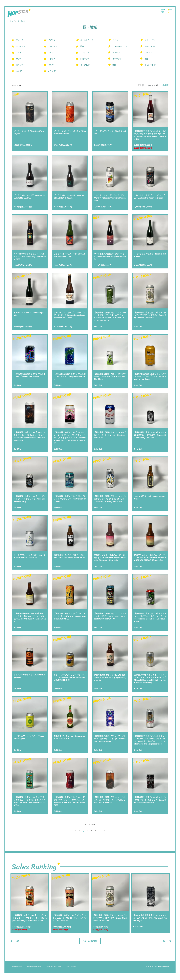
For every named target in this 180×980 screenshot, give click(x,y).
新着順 (141, 85)
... (100, 831)
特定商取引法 (17, 968)
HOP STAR (19, 13)
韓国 (114, 65)
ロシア (19, 59)
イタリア (52, 59)
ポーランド (117, 59)
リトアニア (85, 65)
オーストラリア (87, 40)
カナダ (115, 40)
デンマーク (21, 46)
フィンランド (150, 65)
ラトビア (116, 53)
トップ (12, 21)
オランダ (52, 71)
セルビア (20, 65)
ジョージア (85, 59)
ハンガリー (21, 71)
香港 (146, 59)
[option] (30, 903)
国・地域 (21, 21)
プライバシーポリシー (53, 968)
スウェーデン (150, 40)
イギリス (52, 40)
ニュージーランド (120, 46)
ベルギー (52, 65)
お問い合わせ (71, 968)
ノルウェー (53, 46)
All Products (90, 942)
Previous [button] (13, 941)
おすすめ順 (153, 85)
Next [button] (164, 941)
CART (163, 11)
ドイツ (51, 53)
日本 (82, 46)
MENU (170, 11)
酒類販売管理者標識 (34, 968)
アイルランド (150, 46)
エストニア (85, 53)
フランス (148, 53)
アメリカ (20, 40)
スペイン (20, 53)
